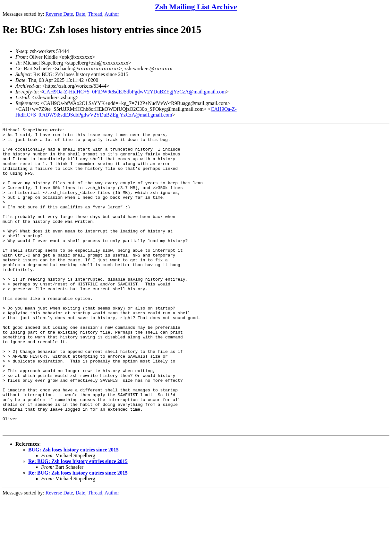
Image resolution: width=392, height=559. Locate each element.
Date (81, 14)
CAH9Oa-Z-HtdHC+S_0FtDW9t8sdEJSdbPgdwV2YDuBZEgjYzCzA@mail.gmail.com (134, 92)
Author (112, 14)
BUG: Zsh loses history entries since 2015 (73, 510)
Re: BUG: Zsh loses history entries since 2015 (78, 522)
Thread (95, 14)
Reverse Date (59, 14)
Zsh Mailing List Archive (196, 7)
